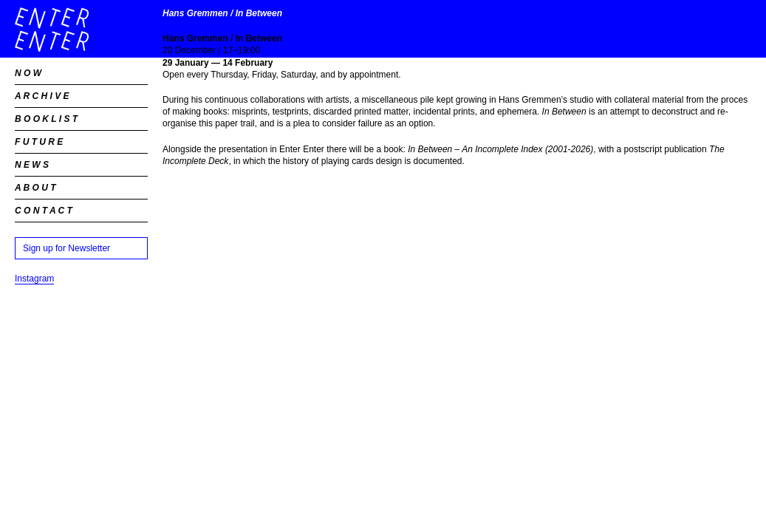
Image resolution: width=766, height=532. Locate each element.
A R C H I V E (42, 96)
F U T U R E (39, 142)
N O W (28, 73)
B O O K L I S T (46, 119)
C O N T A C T (44, 211)
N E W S (32, 165)
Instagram (34, 279)
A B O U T (35, 188)
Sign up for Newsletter (66, 248)
